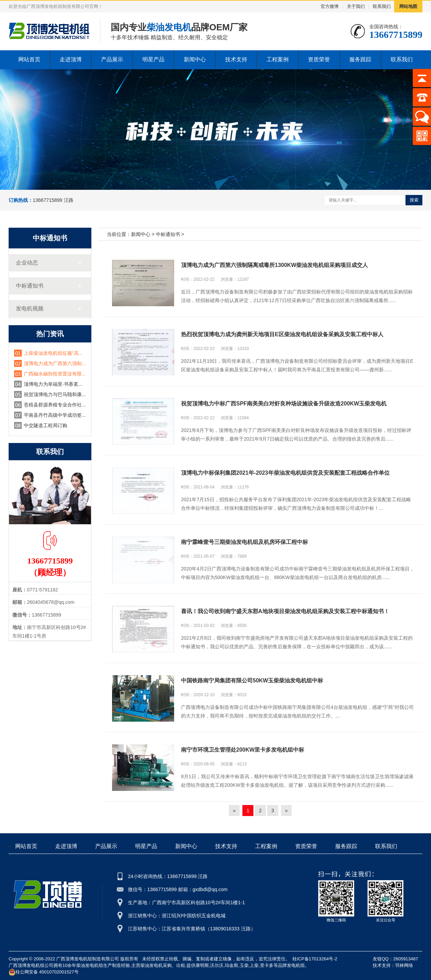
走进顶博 (71, 59)
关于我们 (356, 6)
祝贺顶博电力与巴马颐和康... (55, 394)
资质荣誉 (319, 59)
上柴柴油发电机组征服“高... (53, 353)
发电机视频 (30, 308)
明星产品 (153, 59)
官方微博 (330, 6)
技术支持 (236, 59)
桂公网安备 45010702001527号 (44, 972)
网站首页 (29, 59)
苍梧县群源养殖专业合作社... (55, 405)
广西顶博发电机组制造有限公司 (88, 959)
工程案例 (278, 59)
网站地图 (408, 6)
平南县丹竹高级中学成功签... (55, 415)
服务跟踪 (360, 59)
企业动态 (27, 263)
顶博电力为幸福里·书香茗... (53, 384)
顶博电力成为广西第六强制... (55, 363)
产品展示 (112, 59)
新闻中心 (195, 59)
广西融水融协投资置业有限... (55, 374)
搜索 (414, 200)
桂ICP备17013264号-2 (315, 959)
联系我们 (382, 6)
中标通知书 (30, 286)
